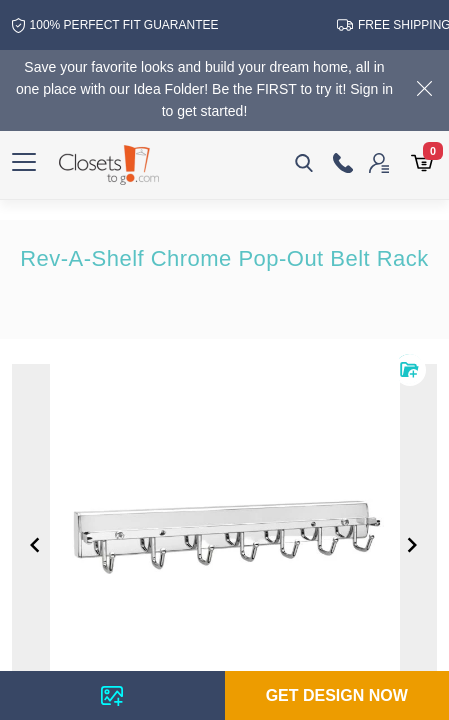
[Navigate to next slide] (412, 545)
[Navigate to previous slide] (35, 545)
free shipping (387, 25)
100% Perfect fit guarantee (104, 25)
